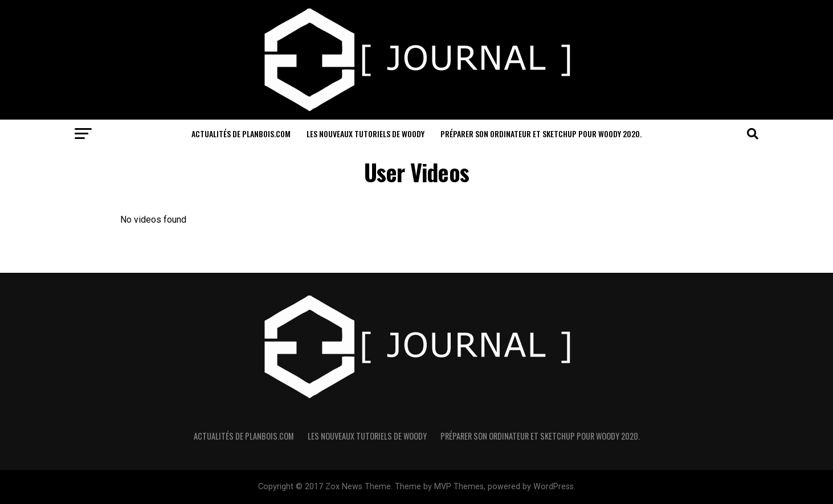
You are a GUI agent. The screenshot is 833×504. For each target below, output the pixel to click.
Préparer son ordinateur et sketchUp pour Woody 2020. (541, 134)
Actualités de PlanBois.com (241, 134)
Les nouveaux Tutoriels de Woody (366, 134)
